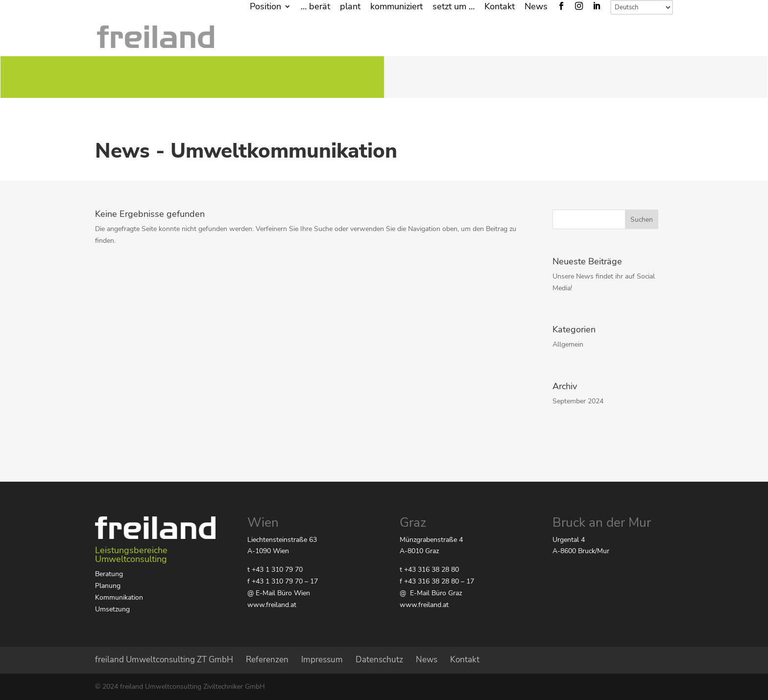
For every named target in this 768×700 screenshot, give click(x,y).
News (536, 7)
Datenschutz (379, 660)
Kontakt (500, 7)
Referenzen (267, 660)
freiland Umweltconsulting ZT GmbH (164, 660)
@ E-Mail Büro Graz (431, 593)
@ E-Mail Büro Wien (279, 593)
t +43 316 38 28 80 (429, 570)
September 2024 (578, 401)
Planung (108, 586)
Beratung (109, 574)
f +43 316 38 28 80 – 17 (437, 581)
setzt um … (454, 7)
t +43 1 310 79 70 (275, 570)
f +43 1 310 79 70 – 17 (283, 581)
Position (265, 7)
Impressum (322, 660)
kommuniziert (396, 7)
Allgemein (568, 344)
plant (350, 7)
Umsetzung (112, 609)
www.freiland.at (272, 605)
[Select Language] (642, 7)
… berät (315, 7)
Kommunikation (119, 597)
